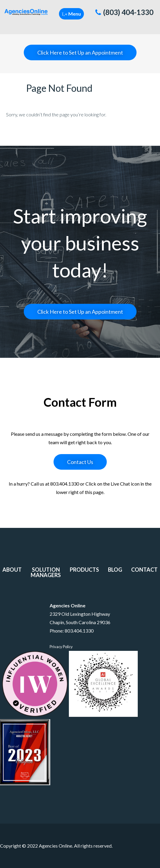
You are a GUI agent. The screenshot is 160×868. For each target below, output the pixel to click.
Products (84, 570)
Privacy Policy (61, 647)
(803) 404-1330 (124, 12)
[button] (71, 14)
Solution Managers (46, 572)
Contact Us (80, 462)
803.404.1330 (79, 631)
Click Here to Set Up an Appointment (80, 52)
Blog (115, 570)
